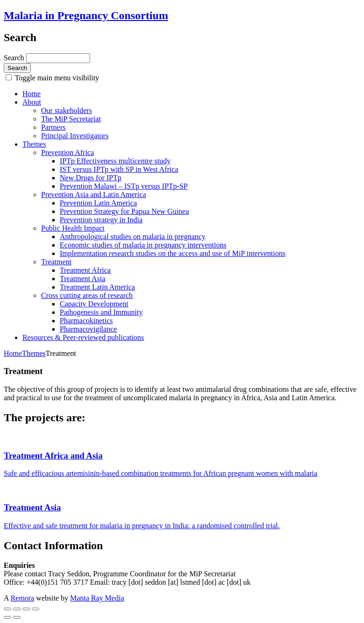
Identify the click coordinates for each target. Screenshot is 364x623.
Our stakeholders (66, 110)
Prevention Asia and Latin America (94, 195)
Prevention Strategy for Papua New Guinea (124, 211)
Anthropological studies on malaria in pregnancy (133, 237)
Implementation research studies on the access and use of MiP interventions (173, 253)
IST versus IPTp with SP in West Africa (119, 169)
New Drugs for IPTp (91, 178)
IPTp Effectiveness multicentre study (115, 161)
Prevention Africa (67, 152)
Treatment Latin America (97, 287)
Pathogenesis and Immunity (101, 312)
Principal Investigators (75, 136)
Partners (53, 127)
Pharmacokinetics (86, 321)
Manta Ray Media (97, 598)
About (32, 102)
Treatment (56, 262)
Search (15, 58)
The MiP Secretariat (71, 119)
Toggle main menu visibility (56, 78)
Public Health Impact (73, 228)
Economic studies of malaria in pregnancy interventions (143, 245)
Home (31, 94)
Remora (23, 598)
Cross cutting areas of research (87, 295)
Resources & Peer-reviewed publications (83, 337)
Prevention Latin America (98, 203)
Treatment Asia (83, 279)
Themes (34, 144)
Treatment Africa (85, 270)
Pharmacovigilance (88, 329)
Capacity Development (94, 304)
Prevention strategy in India (101, 220)
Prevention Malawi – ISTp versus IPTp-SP (124, 186)
